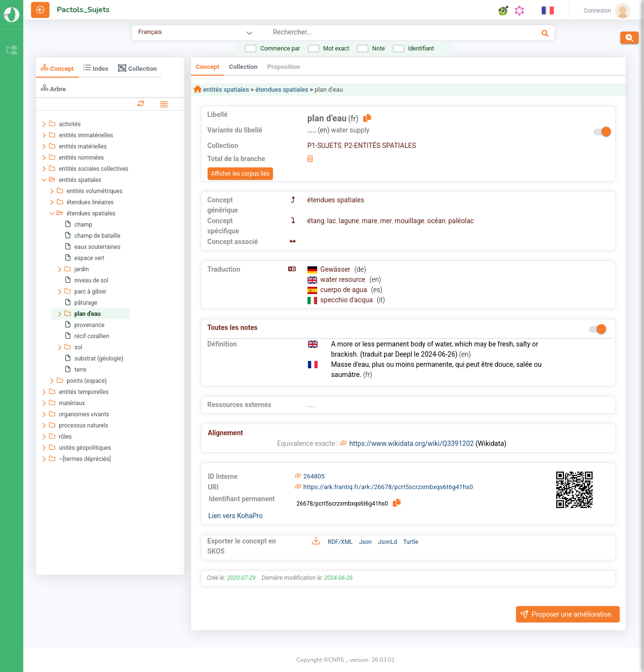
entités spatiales (225, 90)
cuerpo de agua (345, 290)
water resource (344, 279)
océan (436, 221)
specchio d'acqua (347, 300)
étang (316, 221)
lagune (349, 221)
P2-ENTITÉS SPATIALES (380, 146)
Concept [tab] (57, 68)
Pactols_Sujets (83, 10)
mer (386, 221)
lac (332, 221)
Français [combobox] (150, 32)
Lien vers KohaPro (236, 516)
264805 (314, 476)
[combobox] (375, 33)
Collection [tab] (137, 68)
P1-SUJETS (324, 146)
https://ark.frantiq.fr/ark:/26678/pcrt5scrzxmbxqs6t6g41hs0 (388, 487)
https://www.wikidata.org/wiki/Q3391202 (411, 443)
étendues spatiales (282, 90)
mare (370, 221)
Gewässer (336, 269)
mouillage (410, 221)
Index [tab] (96, 68)
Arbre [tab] (53, 88)
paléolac (461, 221)
